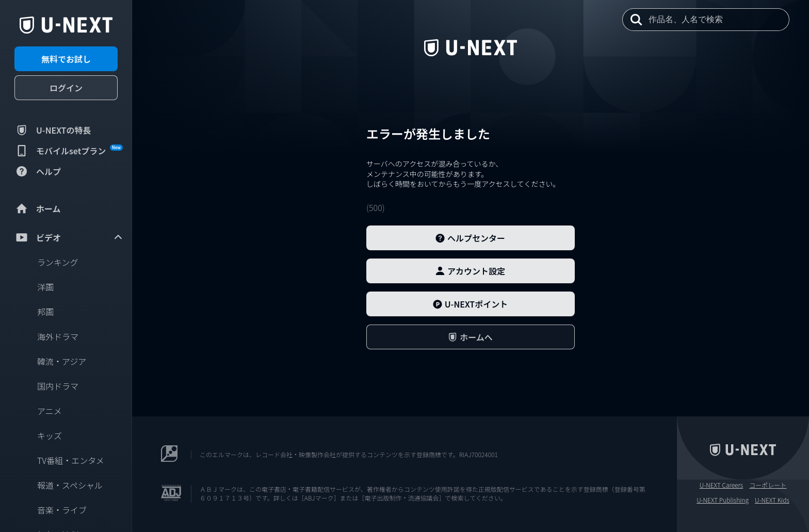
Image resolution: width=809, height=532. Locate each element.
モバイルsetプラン (69, 151)
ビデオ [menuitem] (69, 237)
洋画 (45, 287)
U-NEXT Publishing (723, 500)
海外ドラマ (58, 336)
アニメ (50, 411)
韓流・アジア (62, 361)
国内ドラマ (58, 386)
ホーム (38, 208)
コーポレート (768, 485)
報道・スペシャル (70, 485)
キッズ (50, 436)
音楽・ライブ (62, 510)
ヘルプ (38, 171)
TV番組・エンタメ (71, 460)
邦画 (45, 312)
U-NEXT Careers (722, 485)
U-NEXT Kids (772, 500)
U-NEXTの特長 (53, 130)
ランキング (58, 262)
